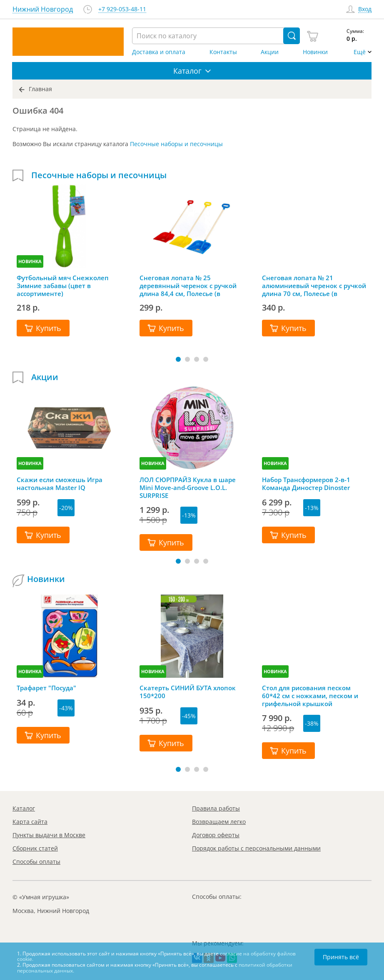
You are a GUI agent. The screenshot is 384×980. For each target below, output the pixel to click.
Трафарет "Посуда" (46, 688)
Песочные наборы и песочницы (176, 144)
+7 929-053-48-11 (122, 9)
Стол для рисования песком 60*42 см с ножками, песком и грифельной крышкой (310, 696)
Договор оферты (216, 835)
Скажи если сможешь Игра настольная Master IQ (60, 484)
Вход (365, 9)
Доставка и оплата (159, 52)
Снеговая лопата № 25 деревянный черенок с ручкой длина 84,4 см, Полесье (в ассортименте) (188, 286)
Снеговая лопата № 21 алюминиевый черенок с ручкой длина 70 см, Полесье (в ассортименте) (314, 286)
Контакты (223, 52)
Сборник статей (35, 848)
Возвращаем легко (219, 822)
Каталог (24, 808)
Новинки (315, 52)
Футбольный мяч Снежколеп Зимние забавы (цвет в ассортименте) (63, 286)
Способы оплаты (36, 862)
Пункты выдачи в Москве (49, 835)
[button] (178, 359)
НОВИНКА (30, 261)
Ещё (360, 52)
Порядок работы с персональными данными (256, 848)
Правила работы (216, 808)
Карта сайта (30, 822)
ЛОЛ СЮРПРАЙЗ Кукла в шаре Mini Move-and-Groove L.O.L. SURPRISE (188, 488)
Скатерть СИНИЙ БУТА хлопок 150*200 (188, 692)
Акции (270, 52)
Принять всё (341, 957)
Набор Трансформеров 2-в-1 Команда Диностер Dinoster (306, 484)
